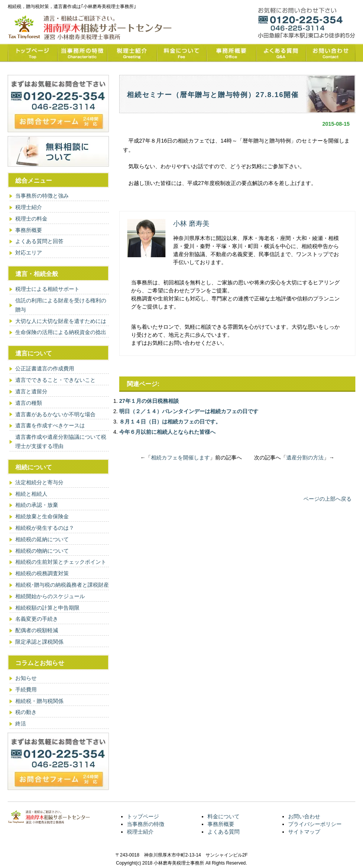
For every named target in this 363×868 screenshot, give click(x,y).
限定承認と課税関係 (39, 642)
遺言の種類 (29, 403)
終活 (21, 724)
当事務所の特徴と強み (42, 196)
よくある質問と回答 (39, 241)
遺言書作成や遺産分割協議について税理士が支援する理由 (61, 441)
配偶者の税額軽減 (37, 630)
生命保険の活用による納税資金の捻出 (61, 332)
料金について (224, 816)
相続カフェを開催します (180, 458)
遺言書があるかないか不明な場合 (55, 414)
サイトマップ (304, 832)
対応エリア (29, 253)
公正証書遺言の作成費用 (45, 368)
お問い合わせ (304, 816)
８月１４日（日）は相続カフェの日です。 (170, 422)
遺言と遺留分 (31, 391)
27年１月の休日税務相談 (149, 401)
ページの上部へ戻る (327, 499)
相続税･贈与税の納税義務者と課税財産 (62, 585)
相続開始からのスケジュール (50, 596)
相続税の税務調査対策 (42, 573)
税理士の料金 (31, 219)
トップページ (143, 816)
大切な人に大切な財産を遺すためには (61, 321)
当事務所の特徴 (146, 824)
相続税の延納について (42, 539)
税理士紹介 (29, 207)
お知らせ (26, 678)
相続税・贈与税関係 (39, 701)
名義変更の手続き (37, 619)
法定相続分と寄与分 (39, 482)
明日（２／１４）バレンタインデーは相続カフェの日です (189, 411)
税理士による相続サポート (47, 289)
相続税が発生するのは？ (45, 528)
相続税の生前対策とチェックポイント (61, 562)
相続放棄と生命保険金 (42, 516)
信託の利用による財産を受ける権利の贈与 (61, 305)
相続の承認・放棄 (37, 505)
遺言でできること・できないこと (55, 380)
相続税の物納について (42, 551)
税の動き (26, 712)
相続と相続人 (31, 494)
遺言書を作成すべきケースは (50, 425)
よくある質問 (224, 832)
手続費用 (26, 690)
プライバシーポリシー (315, 824)
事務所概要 (29, 230)
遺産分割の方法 (305, 458)
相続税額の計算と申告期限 (47, 608)
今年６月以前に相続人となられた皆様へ (167, 432)
